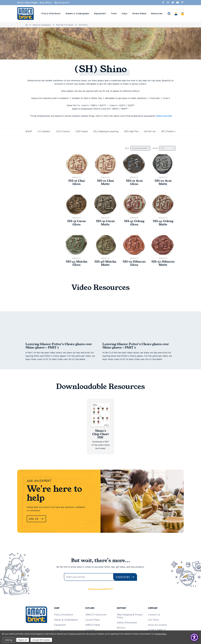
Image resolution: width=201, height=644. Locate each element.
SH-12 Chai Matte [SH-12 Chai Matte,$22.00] (105, 183)
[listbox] (138, 148)
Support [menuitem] (122, 609)
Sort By (154, 148)
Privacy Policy (161, 634)
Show (124, 148)
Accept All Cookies (41, 640)
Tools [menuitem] (114, 14)
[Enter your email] (89, 578)
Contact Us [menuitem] (154, 615)
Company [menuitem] (153, 609)
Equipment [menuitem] (100, 14)
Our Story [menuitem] (154, 621)
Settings (9, 640)
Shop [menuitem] (58, 609)
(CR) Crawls (83, 131)
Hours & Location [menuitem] (158, 626)
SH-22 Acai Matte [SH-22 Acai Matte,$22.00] (163, 183)
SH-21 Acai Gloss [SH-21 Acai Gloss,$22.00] (134, 183)
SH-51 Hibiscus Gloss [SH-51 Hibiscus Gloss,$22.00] (134, 264)
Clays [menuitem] (125, 14)
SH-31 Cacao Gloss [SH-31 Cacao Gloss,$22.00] (76, 223)
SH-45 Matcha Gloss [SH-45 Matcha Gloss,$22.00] (76, 264)
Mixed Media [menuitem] (139, 14)
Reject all (23, 640)
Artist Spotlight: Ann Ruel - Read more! (45, 3)
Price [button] (43, 150)
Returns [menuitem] (122, 628)
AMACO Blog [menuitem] (93, 626)
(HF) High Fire (134, 131)
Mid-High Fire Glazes (65, 25)
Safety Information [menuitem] (127, 623)
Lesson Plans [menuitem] (93, 621)
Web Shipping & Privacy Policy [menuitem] (130, 617)
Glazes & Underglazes (42, 25)
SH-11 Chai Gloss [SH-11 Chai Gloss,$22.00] (77, 183)
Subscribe (123, 578)
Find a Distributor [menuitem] (51, 14)
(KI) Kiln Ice (153, 131)
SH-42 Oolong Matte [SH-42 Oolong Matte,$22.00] (163, 223)
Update (33, 165)
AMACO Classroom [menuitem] (97, 615)
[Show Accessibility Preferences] (194, 637)
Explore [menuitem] (91, 609)
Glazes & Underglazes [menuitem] (77, 14)
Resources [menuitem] (157, 14)
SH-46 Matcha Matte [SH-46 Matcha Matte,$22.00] (105, 264)
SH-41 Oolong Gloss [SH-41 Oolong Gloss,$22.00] (134, 223)
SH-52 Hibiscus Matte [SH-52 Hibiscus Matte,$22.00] (163, 264)
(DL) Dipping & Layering (108, 131)
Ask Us (34, 519)
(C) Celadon (44, 131)
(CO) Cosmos (63, 131)
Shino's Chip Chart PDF (101, 435)
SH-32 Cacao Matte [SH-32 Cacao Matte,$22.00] (105, 223)
